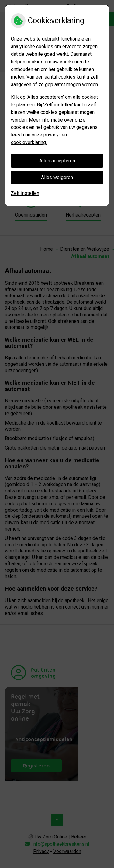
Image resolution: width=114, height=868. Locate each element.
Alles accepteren (57, 161)
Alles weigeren (57, 177)
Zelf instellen (25, 193)
